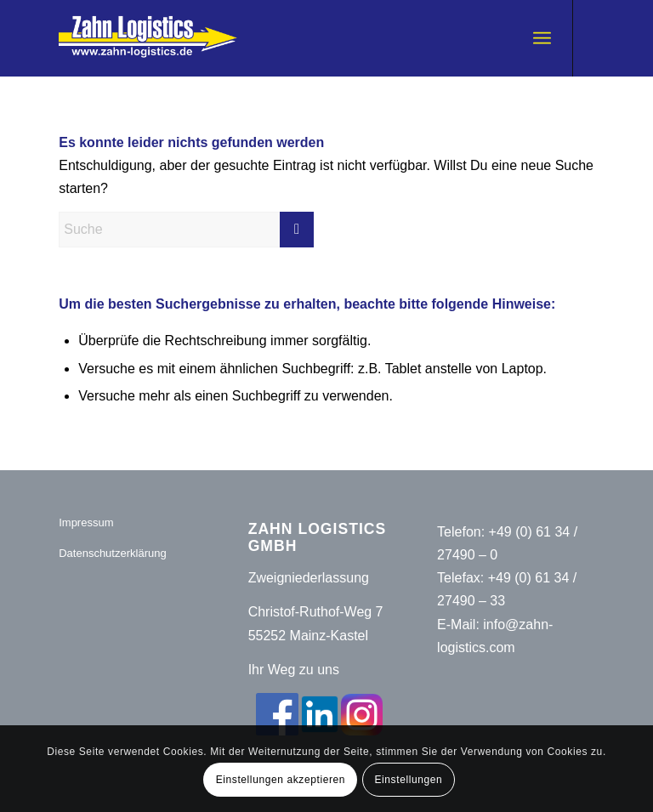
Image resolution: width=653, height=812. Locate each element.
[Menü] (542, 38)
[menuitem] (542, 38)
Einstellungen (408, 780)
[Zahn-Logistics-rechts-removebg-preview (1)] (158, 38)
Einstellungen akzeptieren (281, 780)
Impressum (86, 522)
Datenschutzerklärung (112, 553)
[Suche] (186, 230)
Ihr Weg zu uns (294, 670)
